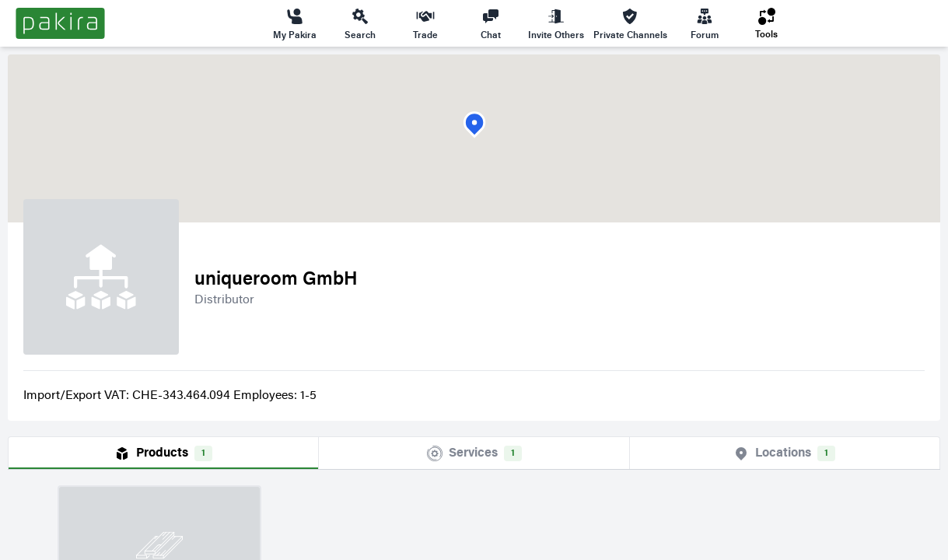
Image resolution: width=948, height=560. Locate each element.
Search (360, 23)
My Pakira (295, 23)
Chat (491, 23)
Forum (705, 23)
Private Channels (630, 23)
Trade (425, 23)
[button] (474, 125)
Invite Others (556, 23)
